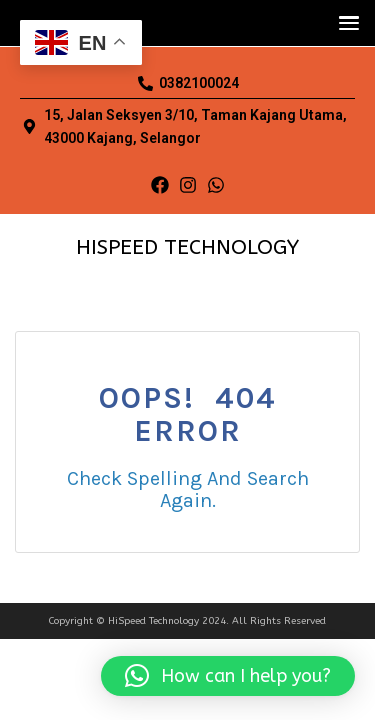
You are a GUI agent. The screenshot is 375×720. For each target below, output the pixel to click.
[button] (344, 22)
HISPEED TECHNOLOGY (187, 247)
